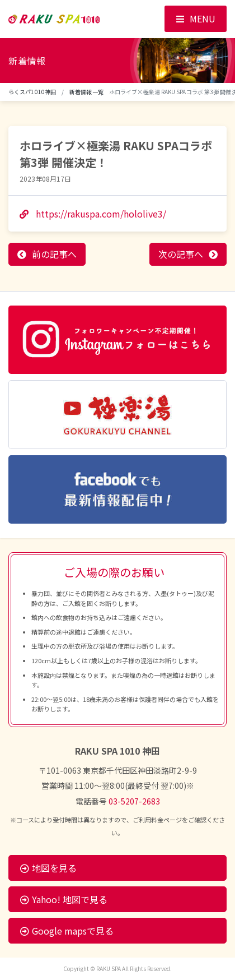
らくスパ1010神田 (32, 92)
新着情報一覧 (86, 92)
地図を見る (48, 868)
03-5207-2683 (134, 801)
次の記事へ (181, 254)
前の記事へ (54, 254)
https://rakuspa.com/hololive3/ (93, 214)
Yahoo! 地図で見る (64, 899)
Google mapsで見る (67, 931)
